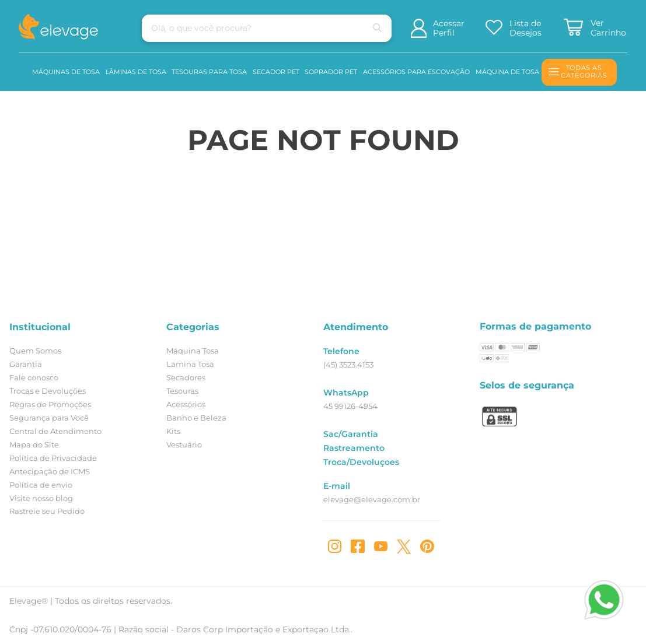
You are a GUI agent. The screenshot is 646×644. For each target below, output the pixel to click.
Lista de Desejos (525, 28)
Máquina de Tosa (507, 72)
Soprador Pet (331, 72)
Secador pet (276, 72)
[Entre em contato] (598, 620)
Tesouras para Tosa (209, 72)
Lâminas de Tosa (136, 72)
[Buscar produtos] (357, 28)
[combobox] (246, 28)
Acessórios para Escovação (416, 72)
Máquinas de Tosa (66, 72)
